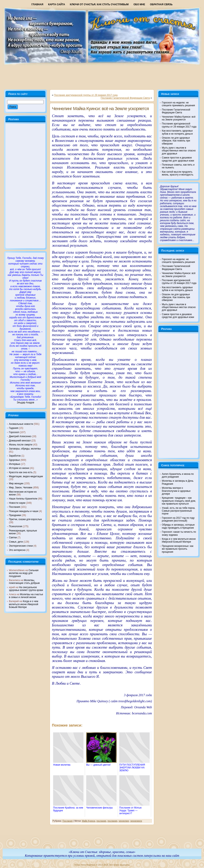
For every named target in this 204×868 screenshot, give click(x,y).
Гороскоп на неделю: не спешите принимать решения (178, 104)
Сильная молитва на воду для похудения (24, 573)
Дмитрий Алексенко (20, 436)
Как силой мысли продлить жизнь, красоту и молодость (178, 173)
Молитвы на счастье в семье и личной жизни (26, 596)
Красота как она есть (21, 472)
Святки (13, 538)
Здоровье (14, 460)
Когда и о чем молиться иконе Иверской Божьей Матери (24, 604)
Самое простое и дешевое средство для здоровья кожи (178, 159)
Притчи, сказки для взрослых (25, 519)
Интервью (15, 464)
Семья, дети (16, 542)
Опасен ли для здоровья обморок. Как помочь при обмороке (176, 141)
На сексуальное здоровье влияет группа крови (26, 589)
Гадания (14, 428)
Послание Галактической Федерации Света (125, 98)
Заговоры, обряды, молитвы (25, 449)
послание (101, 821)
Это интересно (17, 550)
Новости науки (17, 503)
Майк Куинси (89, 821)
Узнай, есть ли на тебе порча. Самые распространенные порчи (179, 511)
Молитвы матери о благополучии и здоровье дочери (176, 491)
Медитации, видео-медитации (26, 476)
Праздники (15, 515)
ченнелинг (124, 821)
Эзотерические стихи (21, 546)
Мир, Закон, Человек (21, 488)
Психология (16, 526)
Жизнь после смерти (21, 445)
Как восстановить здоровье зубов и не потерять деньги (177, 132)
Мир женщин (16, 483)
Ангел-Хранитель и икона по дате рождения (178, 475)
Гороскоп (14, 432)
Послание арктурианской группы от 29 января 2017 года (86, 95)
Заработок (15, 456)
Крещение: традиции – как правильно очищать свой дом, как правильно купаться (179, 501)
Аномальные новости (21, 424)
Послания (14, 507)
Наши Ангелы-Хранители (23, 499)
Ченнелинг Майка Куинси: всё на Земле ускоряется (100, 109)
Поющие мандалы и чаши (24, 511)
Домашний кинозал (20, 441)
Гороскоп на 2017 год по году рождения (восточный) (178, 519)
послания (112, 821)
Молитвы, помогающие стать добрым (24, 582)
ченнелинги (136, 821)
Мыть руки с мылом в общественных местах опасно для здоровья (179, 151)
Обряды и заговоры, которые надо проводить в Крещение (178, 526)
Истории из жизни (19, 468)
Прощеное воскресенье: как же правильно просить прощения (178, 549)
